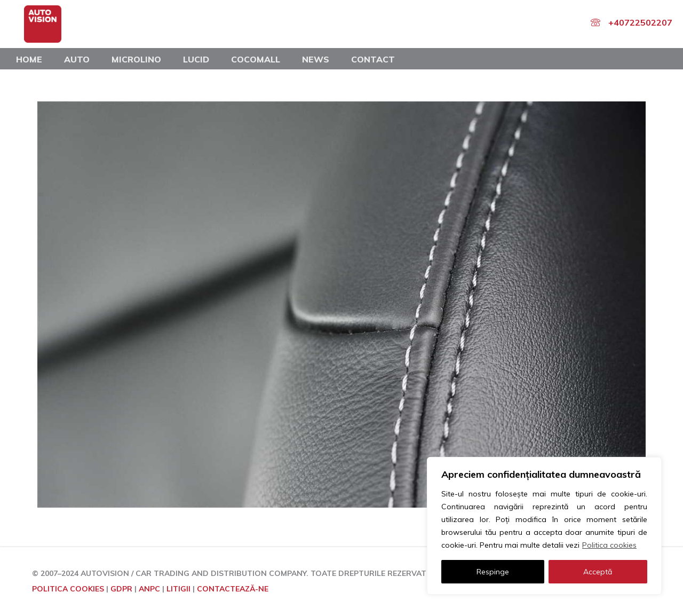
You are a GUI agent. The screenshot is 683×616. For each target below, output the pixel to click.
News (316, 59)
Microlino (136, 59)
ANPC (149, 589)
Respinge (493, 572)
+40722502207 (640, 22)
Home (29, 59)
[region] (544, 526)
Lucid (196, 59)
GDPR (121, 589)
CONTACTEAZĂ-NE (233, 589)
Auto (77, 59)
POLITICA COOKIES (68, 589)
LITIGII (178, 589)
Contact (373, 59)
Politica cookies (609, 545)
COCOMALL (256, 59)
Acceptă (598, 572)
